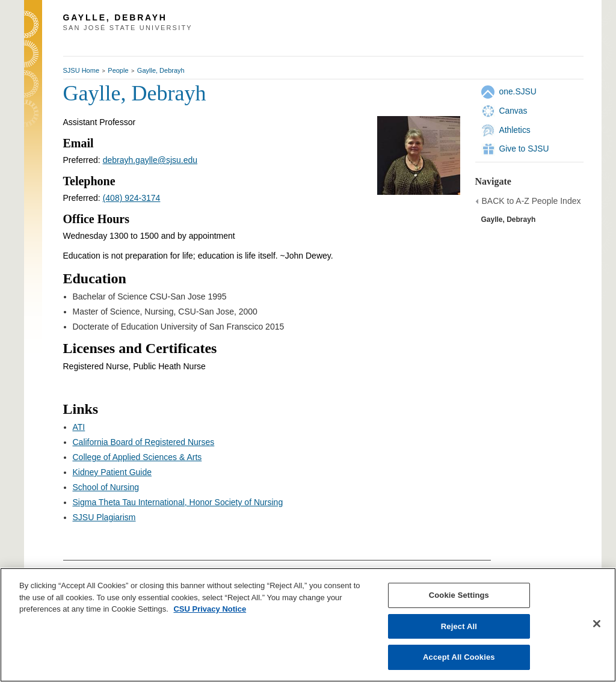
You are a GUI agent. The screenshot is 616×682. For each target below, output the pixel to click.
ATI (79, 427)
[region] (308, 625)
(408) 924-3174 (132, 198)
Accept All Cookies (459, 657)
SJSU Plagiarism (104, 517)
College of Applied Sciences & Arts (137, 457)
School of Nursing (106, 487)
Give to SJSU (524, 149)
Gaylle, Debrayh (161, 70)
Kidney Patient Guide (112, 472)
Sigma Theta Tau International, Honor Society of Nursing (178, 502)
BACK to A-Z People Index (531, 201)
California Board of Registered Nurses (144, 442)
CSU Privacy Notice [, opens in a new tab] (210, 609)
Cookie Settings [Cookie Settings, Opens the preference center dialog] (459, 595)
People (118, 70)
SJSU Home (82, 70)
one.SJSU (518, 91)
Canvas (513, 111)
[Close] (597, 624)
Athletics (515, 130)
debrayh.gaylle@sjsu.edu (150, 160)
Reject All (459, 626)
